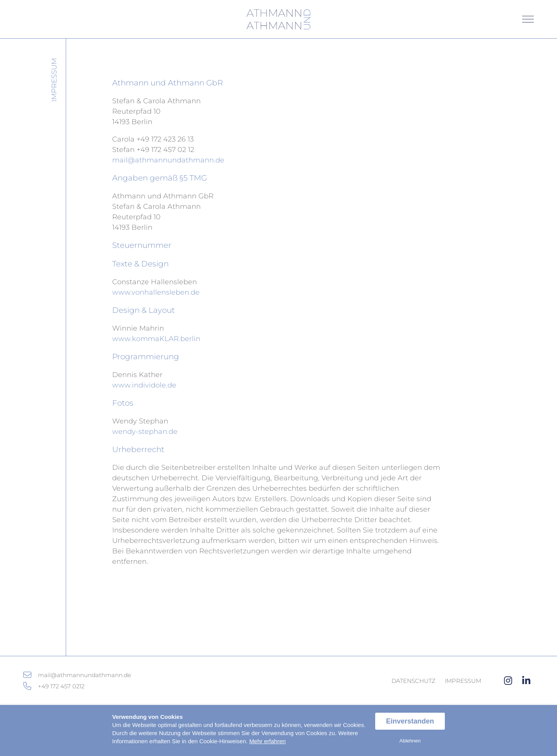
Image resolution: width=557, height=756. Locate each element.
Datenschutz (413, 681)
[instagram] (508, 681)
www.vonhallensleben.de (156, 292)
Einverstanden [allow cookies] (410, 721)
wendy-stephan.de (145, 432)
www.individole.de (144, 385)
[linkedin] (526, 681)
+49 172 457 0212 (61, 686)
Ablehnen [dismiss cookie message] (410, 741)
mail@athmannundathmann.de (168, 160)
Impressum (463, 681)
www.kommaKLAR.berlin (156, 339)
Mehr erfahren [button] (267, 741)
